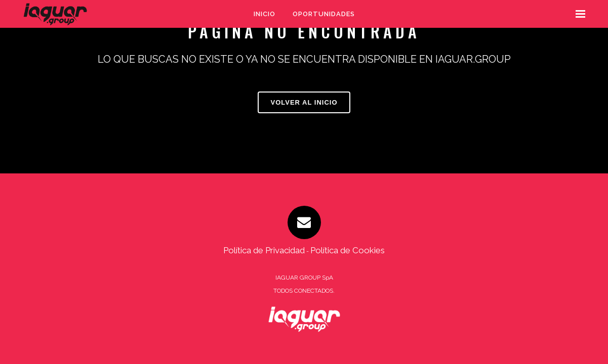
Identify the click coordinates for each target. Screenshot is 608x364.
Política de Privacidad (264, 250)
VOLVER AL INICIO (304, 102)
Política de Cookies (348, 250)
